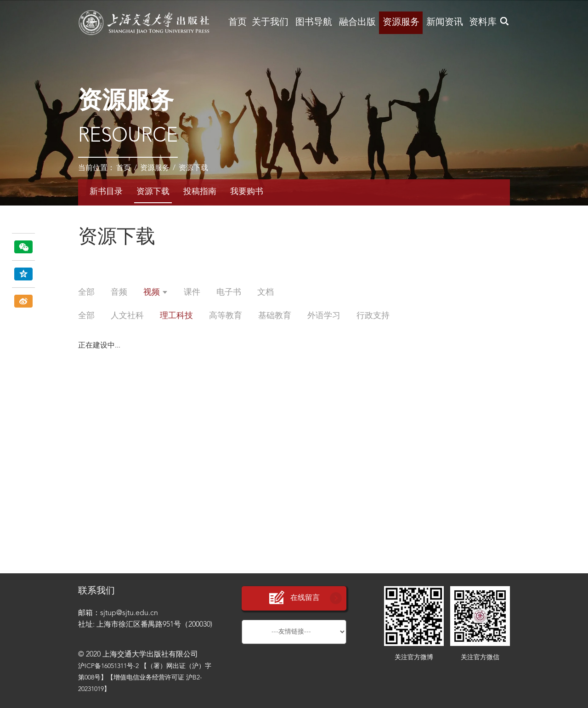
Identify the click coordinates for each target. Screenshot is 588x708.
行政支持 (373, 316)
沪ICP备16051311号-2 (108, 666)
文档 (266, 292)
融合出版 (357, 23)
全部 (86, 292)
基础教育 (275, 316)
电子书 (229, 292)
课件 (192, 292)
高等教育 (226, 316)
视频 (155, 292)
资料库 (483, 23)
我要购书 (247, 192)
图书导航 (314, 23)
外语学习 (324, 316)
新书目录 (106, 192)
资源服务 (401, 23)
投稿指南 (200, 192)
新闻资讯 (445, 23)
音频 (119, 292)
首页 (237, 23)
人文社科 (127, 316)
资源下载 (193, 168)
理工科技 (176, 316)
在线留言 (294, 598)
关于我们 (270, 23)
